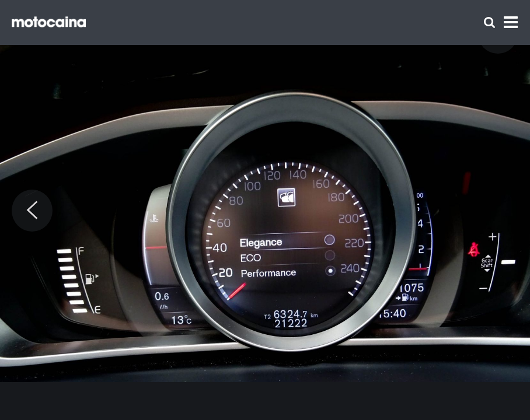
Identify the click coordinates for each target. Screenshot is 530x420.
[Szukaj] (489, 22)
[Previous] (32, 211)
